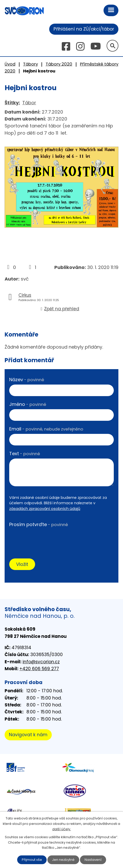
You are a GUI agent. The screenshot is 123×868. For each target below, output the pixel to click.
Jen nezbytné (63, 860)
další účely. (62, 829)
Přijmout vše (32, 860)
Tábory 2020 (59, 64)
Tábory (30, 64)
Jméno (28, 404)
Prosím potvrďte (39, 524)
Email (46, 429)
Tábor (29, 103)
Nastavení (93, 860)
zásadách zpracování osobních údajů (45, 509)
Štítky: (12, 103)
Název (27, 380)
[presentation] (48, 539)
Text (25, 454)
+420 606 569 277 (39, 669)
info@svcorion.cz (41, 662)
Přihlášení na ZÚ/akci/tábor (84, 29)
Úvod (10, 64)
